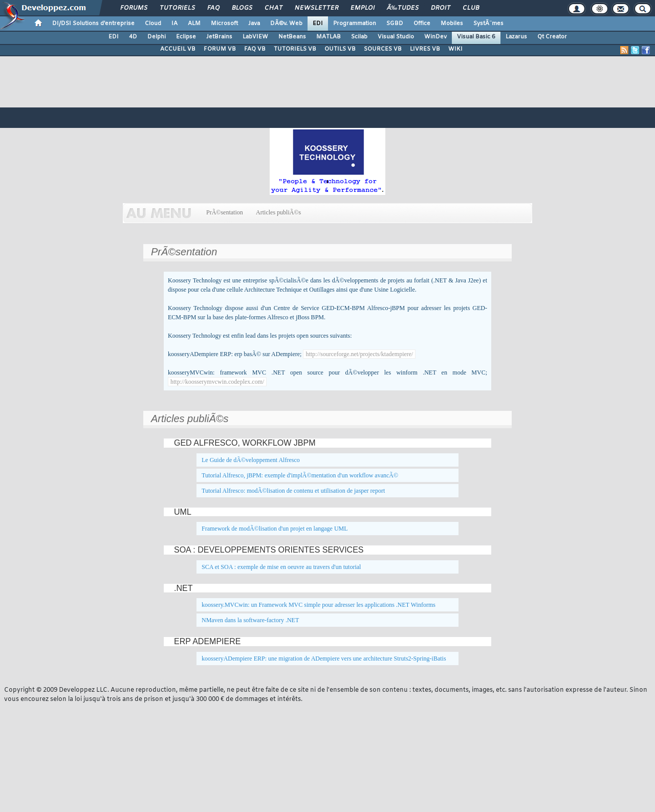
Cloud (153, 24)
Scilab (359, 37)
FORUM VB (220, 49)
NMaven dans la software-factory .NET (250, 620)
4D (133, 37)
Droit (441, 8)
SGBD (395, 24)
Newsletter (316, 8)
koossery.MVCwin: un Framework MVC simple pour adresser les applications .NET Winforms (319, 605)
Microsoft (224, 24)
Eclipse (186, 37)
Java (254, 24)
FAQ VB (255, 49)
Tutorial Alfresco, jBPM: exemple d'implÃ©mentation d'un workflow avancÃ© (300, 475)
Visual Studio (396, 37)
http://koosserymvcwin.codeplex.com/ (217, 382)
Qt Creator (552, 37)
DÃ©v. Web (286, 24)
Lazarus (516, 37)
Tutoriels (177, 8)
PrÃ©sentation (225, 212)
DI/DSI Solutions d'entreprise (93, 24)
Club (471, 8)
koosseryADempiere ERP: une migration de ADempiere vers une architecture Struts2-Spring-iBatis (324, 659)
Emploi (363, 8)
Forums (134, 8)
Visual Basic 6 (476, 37)
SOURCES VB (383, 49)
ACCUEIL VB (178, 49)
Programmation (355, 24)
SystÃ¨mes (488, 24)
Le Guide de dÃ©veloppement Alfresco (251, 460)
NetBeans (292, 37)
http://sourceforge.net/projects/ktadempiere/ (359, 354)
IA (174, 24)
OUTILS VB (340, 49)
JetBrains (219, 37)
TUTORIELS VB (295, 49)
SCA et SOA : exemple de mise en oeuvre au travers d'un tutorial (281, 567)
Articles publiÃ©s (279, 212)
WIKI (455, 49)
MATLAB (329, 37)
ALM (194, 24)
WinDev (435, 37)
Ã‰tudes (403, 8)
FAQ (213, 8)
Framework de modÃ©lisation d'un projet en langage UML (275, 529)
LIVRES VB (425, 49)
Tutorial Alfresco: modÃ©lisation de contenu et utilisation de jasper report (293, 491)
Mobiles (452, 24)
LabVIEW (255, 37)
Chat (274, 8)
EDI (318, 24)
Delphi (157, 37)
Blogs (242, 8)
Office (422, 24)
